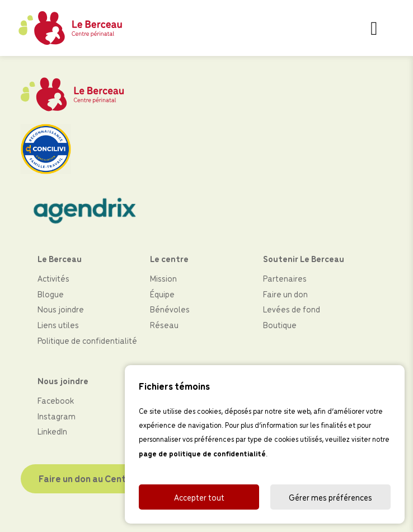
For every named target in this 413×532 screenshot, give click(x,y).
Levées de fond (292, 309)
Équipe (162, 294)
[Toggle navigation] (374, 28)
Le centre (169, 258)
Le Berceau (60, 258)
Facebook (56, 400)
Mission (163, 278)
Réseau (164, 325)
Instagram (57, 416)
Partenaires (285, 278)
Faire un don (285, 294)
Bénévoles (170, 309)
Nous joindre (61, 309)
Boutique (280, 325)
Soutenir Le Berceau (304, 258)
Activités (53, 278)
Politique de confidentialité (87, 340)
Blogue (51, 294)
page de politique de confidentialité (202, 453)
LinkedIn (52, 431)
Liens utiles (58, 325)
